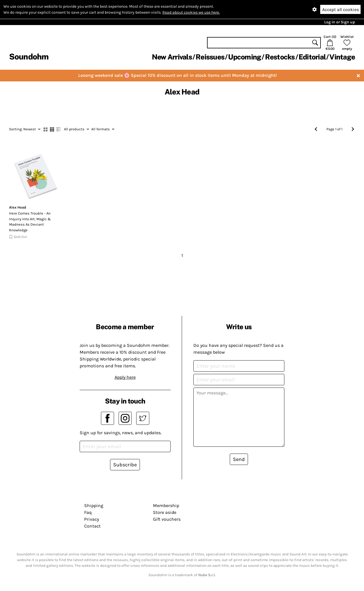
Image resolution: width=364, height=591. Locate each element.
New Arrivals (172, 57)
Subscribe (125, 465)
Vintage (342, 57)
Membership (166, 505)
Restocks (280, 57)
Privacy (92, 519)
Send (239, 459)
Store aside (165, 512)
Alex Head (18, 207)
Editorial (312, 57)
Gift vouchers (167, 519)
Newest (25, 129)
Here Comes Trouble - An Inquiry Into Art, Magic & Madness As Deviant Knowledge (30, 222)
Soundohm (29, 56)
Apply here (125, 377)
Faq (88, 512)
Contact (92, 526)
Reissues (210, 57)
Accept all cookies (341, 10)
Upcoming (245, 57)
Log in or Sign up (340, 22)
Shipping (94, 505)
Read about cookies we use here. (191, 12)
